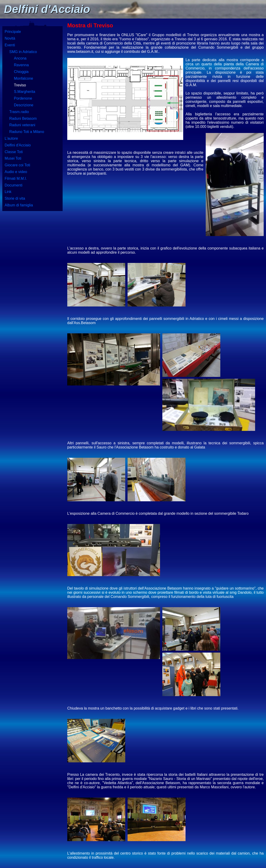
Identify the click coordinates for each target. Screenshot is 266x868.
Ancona (20, 58)
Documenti (13, 185)
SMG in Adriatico (23, 52)
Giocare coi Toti (17, 165)
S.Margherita (25, 92)
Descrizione (24, 105)
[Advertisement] (32, 285)
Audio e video (16, 172)
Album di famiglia (19, 205)
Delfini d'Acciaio (18, 145)
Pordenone (23, 98)
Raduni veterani (22, 125)
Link (8, 192)
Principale (13, 32)
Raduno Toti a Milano (27, 132)
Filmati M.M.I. (16, 178)
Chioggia (21, 72)
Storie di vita (15, 198)
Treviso (20, 85)
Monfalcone (24, 78)
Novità (10, 38)
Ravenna (21, 65)
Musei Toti (13, 158)
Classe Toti (14, 152)
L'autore (11, 138)
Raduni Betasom (23, 118)
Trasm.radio (19, 112)
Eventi (10, 45)
